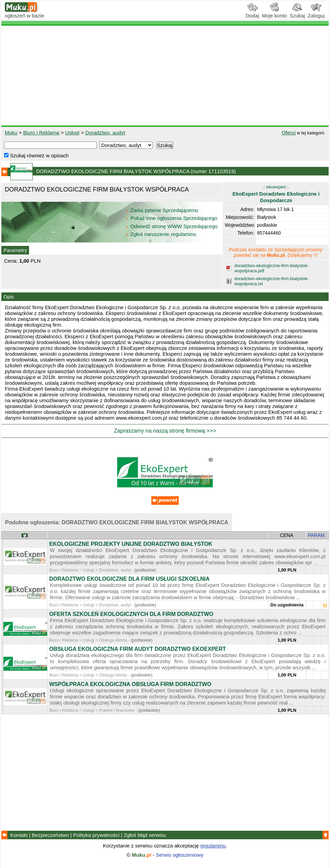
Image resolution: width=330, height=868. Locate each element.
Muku (11, 133)
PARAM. (317, 535)
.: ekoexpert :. (276, 194)
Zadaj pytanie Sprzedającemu (163, 210)
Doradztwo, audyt (105, 133)
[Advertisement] (165, 76)
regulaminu (213, 846)
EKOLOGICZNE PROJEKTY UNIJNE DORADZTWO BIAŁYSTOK (131, 544)
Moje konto (274, 13)
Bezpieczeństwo (50, 835)
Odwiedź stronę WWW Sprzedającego (172, 226)
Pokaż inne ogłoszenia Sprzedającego (172, 218)
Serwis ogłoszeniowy (180, 855)
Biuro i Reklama (41, 133)
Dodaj (252, 13)
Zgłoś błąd (145, 835)
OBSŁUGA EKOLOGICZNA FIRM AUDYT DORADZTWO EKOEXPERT (137, 649)
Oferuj (288, 133)
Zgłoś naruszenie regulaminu (161, 234)
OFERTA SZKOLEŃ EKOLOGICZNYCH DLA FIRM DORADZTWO (131, 614)
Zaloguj (316, 13)
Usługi (72, 133)
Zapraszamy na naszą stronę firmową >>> (165, 431)
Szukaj (297, 13)
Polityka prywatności (96, 835)
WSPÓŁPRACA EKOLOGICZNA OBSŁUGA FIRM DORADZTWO (130, 684)
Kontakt (19, 835)
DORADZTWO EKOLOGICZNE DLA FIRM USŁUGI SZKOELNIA (129, 579)
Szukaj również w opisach (36, 155)
